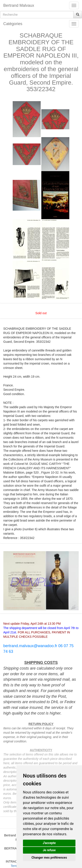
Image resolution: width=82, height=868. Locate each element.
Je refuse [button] (49, 850)
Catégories (13, 24)
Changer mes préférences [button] (49, 858)
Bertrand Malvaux (19, 5)
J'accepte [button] (49, 843)
